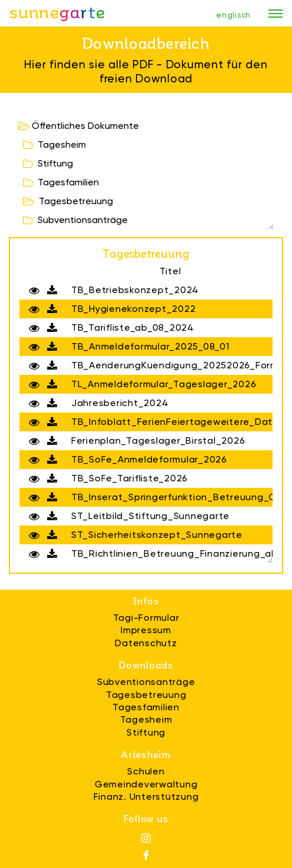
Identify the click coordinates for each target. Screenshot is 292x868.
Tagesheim (54, 144)
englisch (233, 15)
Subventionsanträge (75, 220)
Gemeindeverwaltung (146, 784)
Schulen (146, 771)
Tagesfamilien (61, 182)
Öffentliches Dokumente (79, 126)
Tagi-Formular (146, 618)
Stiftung (48, 163)
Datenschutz (146, 643)
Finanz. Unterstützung (146, 797)
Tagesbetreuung (68, 201)
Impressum (146, 630)
